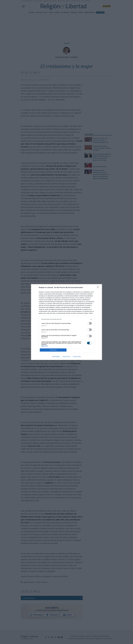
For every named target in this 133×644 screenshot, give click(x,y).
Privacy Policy (77, 357)
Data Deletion (56, 357)
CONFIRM (53, 350)
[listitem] (66, 319)
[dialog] (66, 322)
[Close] (98, 288)
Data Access (66, 357)
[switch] (89, 323)
